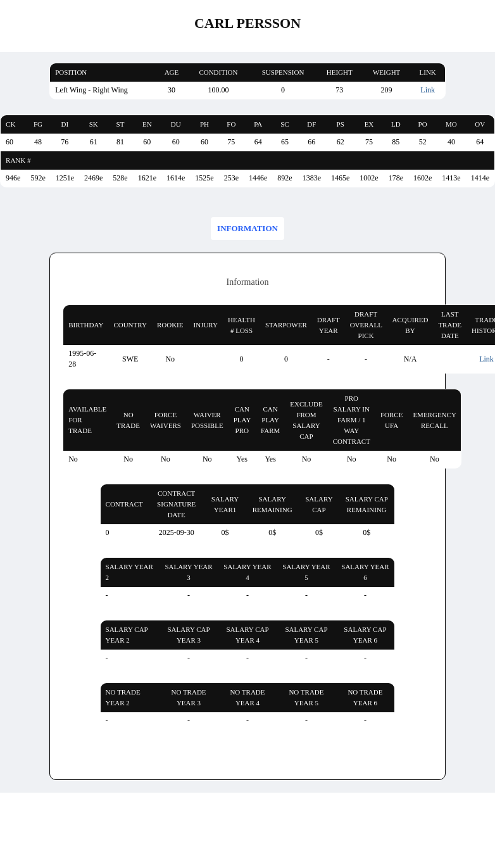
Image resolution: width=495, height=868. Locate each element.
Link (428, 90)
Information (247, 228)
